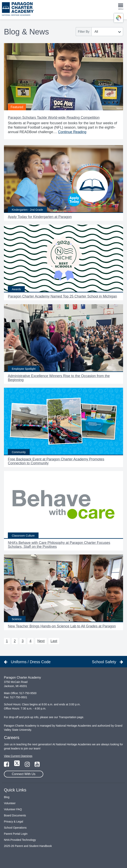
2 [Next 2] (15, 641)
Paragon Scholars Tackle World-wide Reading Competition (54, 118)
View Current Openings (18, 756)
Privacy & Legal (13, 822)
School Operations (15, 828)
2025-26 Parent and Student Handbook (28, 846)
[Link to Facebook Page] (7, 765)
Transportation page (71, 717)
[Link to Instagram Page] (28, 765)
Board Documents (15, 815)
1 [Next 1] (7, 641)
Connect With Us (24, 774)
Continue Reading (72, 132)
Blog (7, 797)
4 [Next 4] (30, 641)
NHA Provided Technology (20, 840)
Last (54, 641)
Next (41, 641)
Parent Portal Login (16, 834)
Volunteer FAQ (13, 809)
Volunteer (10, 803)
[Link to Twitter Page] (17, 765)
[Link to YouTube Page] (37, 765)
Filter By (84, 32)
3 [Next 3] (23, 641)
